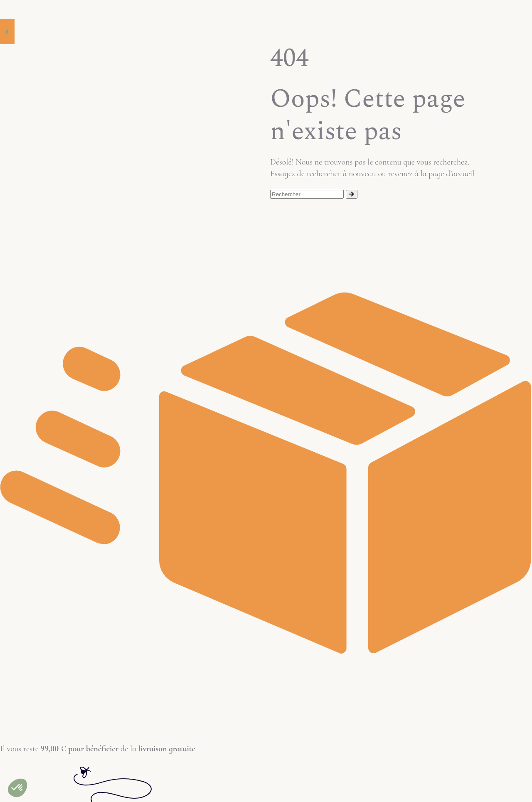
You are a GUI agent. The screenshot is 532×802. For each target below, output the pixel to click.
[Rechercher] (352, 194)
